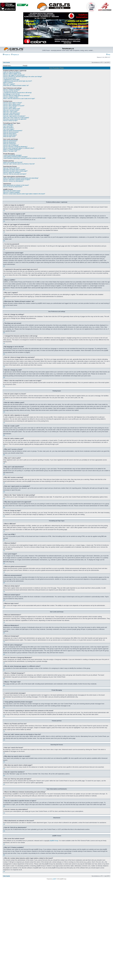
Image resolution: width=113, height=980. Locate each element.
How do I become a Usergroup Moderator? (15, 147)
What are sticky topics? (10, 134)
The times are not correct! (11, 91)
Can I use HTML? (8, 126)
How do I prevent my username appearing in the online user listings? (23, 77)
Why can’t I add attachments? (12, 113)
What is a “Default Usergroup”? (12, 150)
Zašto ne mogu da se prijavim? (12, 72)
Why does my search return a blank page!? (15, 171)
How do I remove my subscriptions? (13, 181)
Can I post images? (9, 129)
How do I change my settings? (12, 90)
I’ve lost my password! (10, 78)
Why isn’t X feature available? (12, 192)
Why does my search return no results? (14, 170)
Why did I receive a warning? (11, 115)
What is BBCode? (8, 125)
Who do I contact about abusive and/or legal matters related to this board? (24, 194)
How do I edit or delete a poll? (12, 109)
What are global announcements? (13, 131)
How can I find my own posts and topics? (15, 174)
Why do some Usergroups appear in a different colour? (19, 148)
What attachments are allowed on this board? (16, 185)
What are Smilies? (8, 128)
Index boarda (6, 63)
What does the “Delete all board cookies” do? (16, 85)
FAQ (108, 55)
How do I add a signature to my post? (14, 106)
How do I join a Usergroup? (11, 145)
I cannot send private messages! (12, 155)
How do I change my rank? (11, 97)
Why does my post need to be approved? (15, 119)
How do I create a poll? (10, 107)
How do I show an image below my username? (16, 96)
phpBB (54, 879)
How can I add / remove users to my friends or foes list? (19, 164)
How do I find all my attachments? (13, 187)
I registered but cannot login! (11, 80)
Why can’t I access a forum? (11, 110)
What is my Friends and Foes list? (13, 162)
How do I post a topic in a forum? (13, 103)
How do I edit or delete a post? (12, 104)
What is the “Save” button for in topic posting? (16, 118)
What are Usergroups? (10, 144)
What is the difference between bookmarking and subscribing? (21, 178)
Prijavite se (7, 55)
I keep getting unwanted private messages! (15, 157)
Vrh (4, 211)
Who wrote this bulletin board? (12, 191)
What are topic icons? (9, 137)
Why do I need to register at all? (12, 74)
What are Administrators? (10, 141)
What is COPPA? (8, 83)
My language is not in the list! (12, 94)
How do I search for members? (12, 172)
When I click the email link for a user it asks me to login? (19, 99)
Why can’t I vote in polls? (10, 112)
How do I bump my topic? (10, 121)
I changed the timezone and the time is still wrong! (17, 93)
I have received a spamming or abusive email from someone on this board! (24, 158)
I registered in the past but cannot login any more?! (18, 81)
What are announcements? (11, 132)
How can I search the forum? (11, 168)
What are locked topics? (10, 135)
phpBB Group (54, 841)
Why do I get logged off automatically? (14, 75)
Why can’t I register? (9, 84)
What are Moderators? (10, 142)
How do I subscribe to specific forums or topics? (17, 180)
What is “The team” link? (10, 151)
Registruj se (15, 55)
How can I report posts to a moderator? (14, 116)
